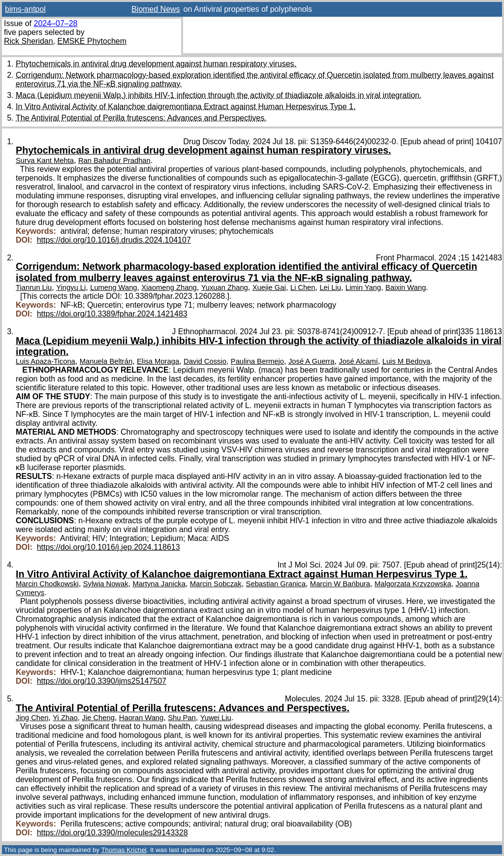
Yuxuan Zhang (225, 287)
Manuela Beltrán (106, 361)
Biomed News (156, 9)
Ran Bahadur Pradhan (114, 160)
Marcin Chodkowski (47, 584)
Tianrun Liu (34, 287)
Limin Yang (363, 287)
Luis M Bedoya (407, 361)
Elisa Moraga (158, 361)
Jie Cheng (98, 718)
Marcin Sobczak (216, 584)
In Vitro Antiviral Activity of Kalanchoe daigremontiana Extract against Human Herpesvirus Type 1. (186, 107)
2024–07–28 (55, 23)
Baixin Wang (406, 287)
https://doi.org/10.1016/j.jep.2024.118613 (109, 547)
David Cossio (205, 361)
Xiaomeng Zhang (169, 287)
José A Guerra (311, 361)
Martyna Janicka (159, 584)
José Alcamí (358, 361)
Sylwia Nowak (106, 584)
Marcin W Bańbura (340, 584)
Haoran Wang (141, 718)
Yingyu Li (71, 287)
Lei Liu (330, 287)
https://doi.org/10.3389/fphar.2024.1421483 (112, 314)
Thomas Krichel (124, 850)
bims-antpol (25, 9)
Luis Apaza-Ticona (46, 361)
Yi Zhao (65, 718)
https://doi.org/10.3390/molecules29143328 (112, 833)
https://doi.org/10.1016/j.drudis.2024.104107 (114, 240)
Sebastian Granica (276, 584)
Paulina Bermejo (257, 361)
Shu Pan (182, 718)
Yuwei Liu (216, 718)
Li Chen (303, 287)
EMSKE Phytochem (92, 41)
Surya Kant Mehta (45, 160)
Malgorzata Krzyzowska (413, 584)
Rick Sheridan (29, 41)
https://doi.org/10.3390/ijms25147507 (102, 681)
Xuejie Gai (269, 287)
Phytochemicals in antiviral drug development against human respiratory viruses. (156, 64)
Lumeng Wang (113, 287)
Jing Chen (32, 718)
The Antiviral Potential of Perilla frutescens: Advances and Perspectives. (141, 118)
